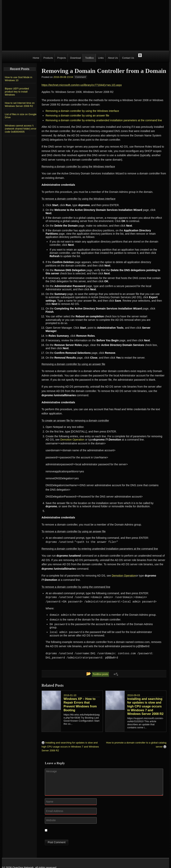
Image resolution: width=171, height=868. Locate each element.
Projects (62, 58)
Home (36, 58)
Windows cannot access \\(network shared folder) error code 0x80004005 (21, 129)
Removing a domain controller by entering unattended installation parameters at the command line (104, 120)
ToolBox (90, 58)
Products (48, 58)
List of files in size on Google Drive (21, 116)
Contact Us (128, 58)
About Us (113, 58)
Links (101, 58)
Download (76, 58)
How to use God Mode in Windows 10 (18, 79)
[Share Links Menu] (116, 674)
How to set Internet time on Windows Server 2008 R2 (20, 104)
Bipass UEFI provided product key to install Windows (17, 92)
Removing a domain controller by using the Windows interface (82, 111)
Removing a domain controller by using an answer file (77, 116)
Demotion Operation (72, 440)
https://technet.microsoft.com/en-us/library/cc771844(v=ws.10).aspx (82, 85)
